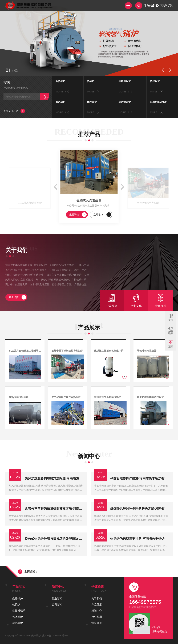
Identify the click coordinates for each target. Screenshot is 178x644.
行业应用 (97, 617)
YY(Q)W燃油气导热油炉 (148, 203)
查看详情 (78, 215)
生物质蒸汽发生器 (89, 200)
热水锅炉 (155, 81)
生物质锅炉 (125, 81)
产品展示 (97, 605)
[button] (163, 70)
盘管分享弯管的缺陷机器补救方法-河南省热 (54, 509)
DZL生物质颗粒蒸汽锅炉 (30, 203)
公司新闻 (57, 605)
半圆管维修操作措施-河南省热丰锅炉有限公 (140, 478)
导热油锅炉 (125, 102)
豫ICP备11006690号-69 (55, 636)
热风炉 (91, 81)
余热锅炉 (60, 81)
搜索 (7, 82)
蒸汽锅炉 (60, 102)
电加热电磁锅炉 (159, 102)
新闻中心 (97, 611)
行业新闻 (57, 598)
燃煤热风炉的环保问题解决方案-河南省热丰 (140, 509)
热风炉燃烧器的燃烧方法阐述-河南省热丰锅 (54, 478)
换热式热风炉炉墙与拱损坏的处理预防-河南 (54, 539)
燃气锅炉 (92, 102)
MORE (62, 92)
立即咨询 (102, 215)
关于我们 (97, 598)
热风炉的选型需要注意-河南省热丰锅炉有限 (140, 539)
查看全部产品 (14, 111)
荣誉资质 (97, 623)
